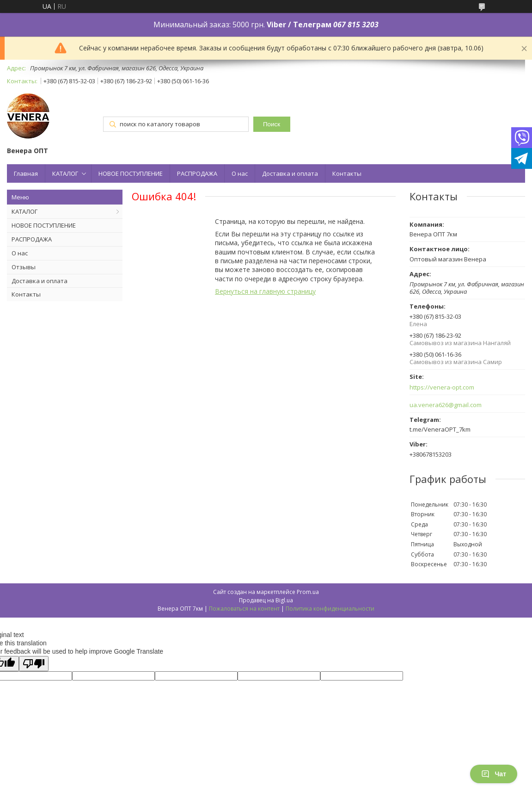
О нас (240, 173)
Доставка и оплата (290, 173)
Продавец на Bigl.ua (266, 600)
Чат (494, 774)
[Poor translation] (34, 664)
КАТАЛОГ (65, 173)
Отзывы (24, 267)
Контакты (347, 173)
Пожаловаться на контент (244, 609)
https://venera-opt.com (442, 387)
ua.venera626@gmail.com (446, 405)
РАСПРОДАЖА (197, 173)
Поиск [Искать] (272, 124)
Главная (26, 173)
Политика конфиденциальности (330, 609)
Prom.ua (308, 592)
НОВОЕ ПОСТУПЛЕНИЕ (131, 173)
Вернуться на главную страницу (265, 291)
